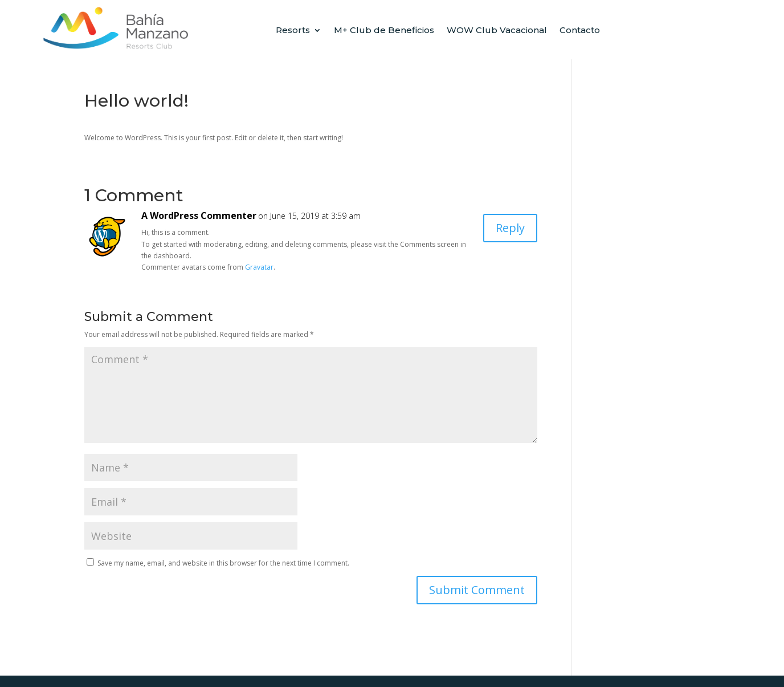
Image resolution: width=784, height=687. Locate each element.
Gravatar (259, 267)
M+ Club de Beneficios (384, 31)
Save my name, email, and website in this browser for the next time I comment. (223, 563)
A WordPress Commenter (199, 216)
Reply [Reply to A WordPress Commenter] (510, 228)
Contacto (580, 31)
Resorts (293, 31)
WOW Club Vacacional (497, 31)
